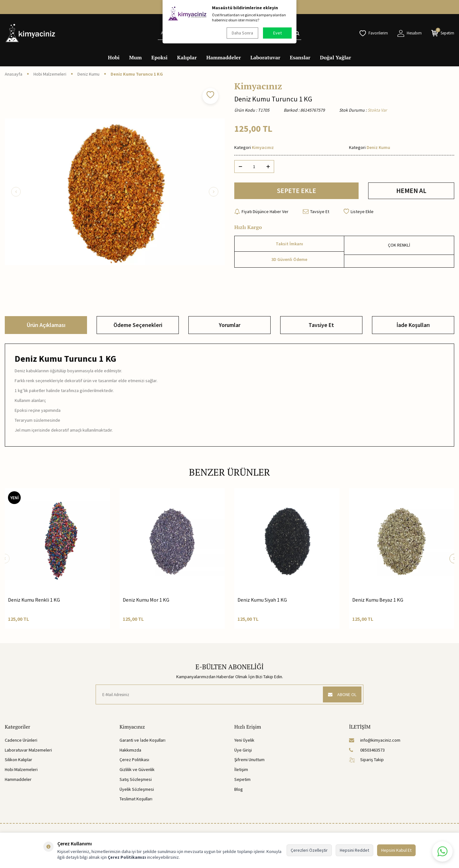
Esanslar (300, 57)
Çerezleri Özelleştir (309, 850)
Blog (239, 789)
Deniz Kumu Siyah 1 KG (262, 600)
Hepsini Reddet (354, 850)
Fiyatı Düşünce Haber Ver (261, 211)
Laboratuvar (266, 57)
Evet (277, 33)
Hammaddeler (223, 57)
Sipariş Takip (366, 760)
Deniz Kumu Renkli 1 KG (34, 600)
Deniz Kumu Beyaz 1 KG (378, 600)
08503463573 (367, 750)
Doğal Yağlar (336, 57)
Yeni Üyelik (244, 740)
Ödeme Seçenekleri (138, 325)
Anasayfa (14, 74)
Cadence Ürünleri (21, 740)
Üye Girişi (243, 750)
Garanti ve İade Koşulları (142, 740)
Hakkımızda (130, 750)
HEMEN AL (411, 191)
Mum (135, 57)
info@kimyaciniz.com (375, 740)
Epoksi (160, 57)
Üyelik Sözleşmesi (137, 789)
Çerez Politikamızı (127, 857)
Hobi (114, 57)
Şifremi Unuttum (249, 760)
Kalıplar (187, 57)
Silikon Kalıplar (18, 760)
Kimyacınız (258, 86)
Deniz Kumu (88, 74)
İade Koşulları (413, 325)
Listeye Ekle (359, 211)
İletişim (241, 769)
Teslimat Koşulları (136, 799)
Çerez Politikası (134, 760)
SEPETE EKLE (297, 191)
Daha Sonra (242, 33)
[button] (16, 192)
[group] (115, 192)
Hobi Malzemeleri (50, 74)
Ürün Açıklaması (46, 325)
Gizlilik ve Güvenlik (137, 769)
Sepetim (242, 779)
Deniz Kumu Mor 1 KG (146, 600)
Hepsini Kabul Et (396, 850)
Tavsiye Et (316, 211)
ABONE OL (342, 694)
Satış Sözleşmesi (136, 779)
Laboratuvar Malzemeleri (28, 750)
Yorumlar (230, 325)
